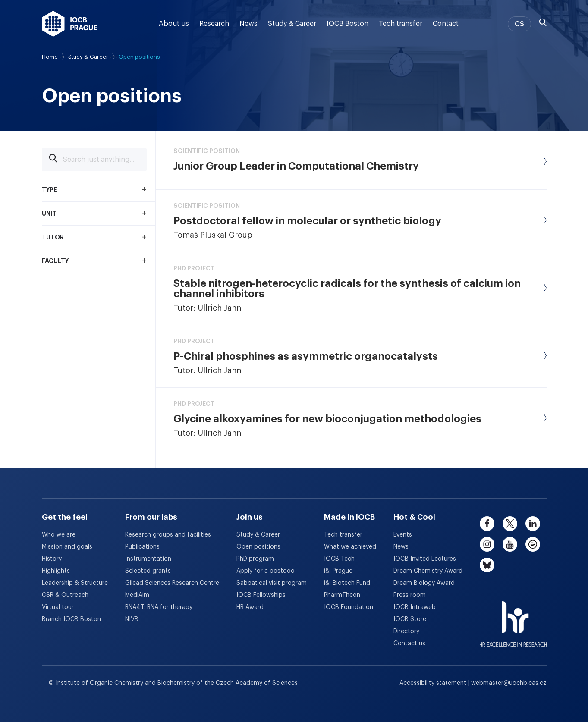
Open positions (258, 547)
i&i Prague (338, 571)
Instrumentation (148, 559)
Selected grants (148, 571)
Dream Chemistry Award (428, 571)
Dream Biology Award (424, 583)
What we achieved (350, 547)
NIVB (132, 619)
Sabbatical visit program (272, 583)
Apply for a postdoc (265, 571)
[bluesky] (487, 565)
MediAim (137, 595)
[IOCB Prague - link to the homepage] (70, 24)
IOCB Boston (347, 24)
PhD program (255, 559)
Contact (446, 24)
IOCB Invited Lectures (425, 559)
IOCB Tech (339, 559)
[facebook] (487, 524)
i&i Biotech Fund (347, 583)
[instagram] (487, 544)
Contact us (409, 644)
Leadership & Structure (75, 583)
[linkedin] (533, 524)
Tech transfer (401, 24)
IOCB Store (410, 619)
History (52, 559)
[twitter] (510, 524)
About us (174, 24)
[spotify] (533, 544)
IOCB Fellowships (261, 595)
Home (50, 57)
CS (519, 24)
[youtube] (510, 544)
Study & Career (292, 24)
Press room (410, 595)
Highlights (56, 571)
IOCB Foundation (349, 607)
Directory (406, 631)
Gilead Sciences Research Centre (172, 583)
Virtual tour (58, 607)
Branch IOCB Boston (71, 619)
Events (403, 535)
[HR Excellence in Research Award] (513, 618)
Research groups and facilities (168, 535)
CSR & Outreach (65, 595)
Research (214, 24)
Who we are (59, 535)
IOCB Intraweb (415, 607)
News (248, 24)
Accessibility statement (434, 683)
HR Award (250, 607)
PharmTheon (342, 595)
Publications (142, 547)
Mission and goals (67, 547)
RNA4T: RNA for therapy (159, 607)
